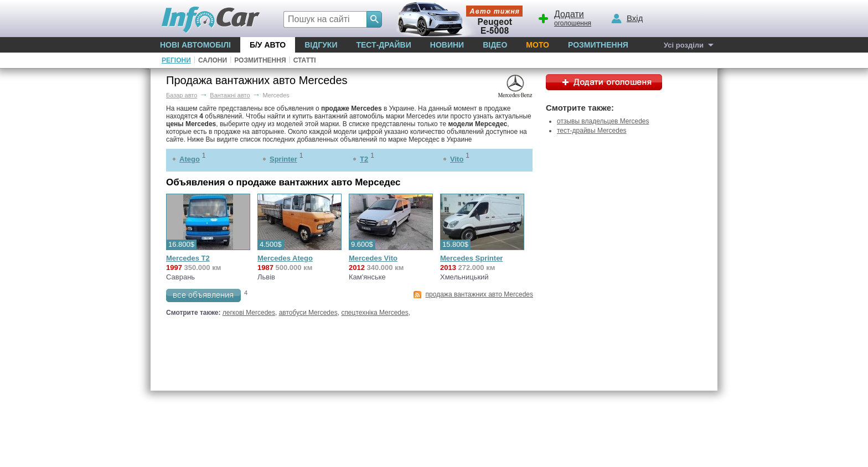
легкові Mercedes (249, 313)
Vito (457, 159)
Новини (447, 45)
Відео (495, 45)
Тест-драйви (383, 45)
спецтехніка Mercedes (374, 313)
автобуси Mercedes (308, 313)
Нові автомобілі (195, 45)
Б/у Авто (268, 45)
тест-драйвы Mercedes (592, 131)
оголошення (564, 17)
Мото (538, 45)
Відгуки (321, 45)
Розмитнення (598, 45)
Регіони (176, 60)
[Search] (374, 19)
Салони (213, 60)
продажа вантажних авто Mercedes (479, 294)
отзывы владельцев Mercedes (603, 121)
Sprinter (283, 159)
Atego (190, 159)
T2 (364, 159)
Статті (305, 60)
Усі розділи (684, 45)
